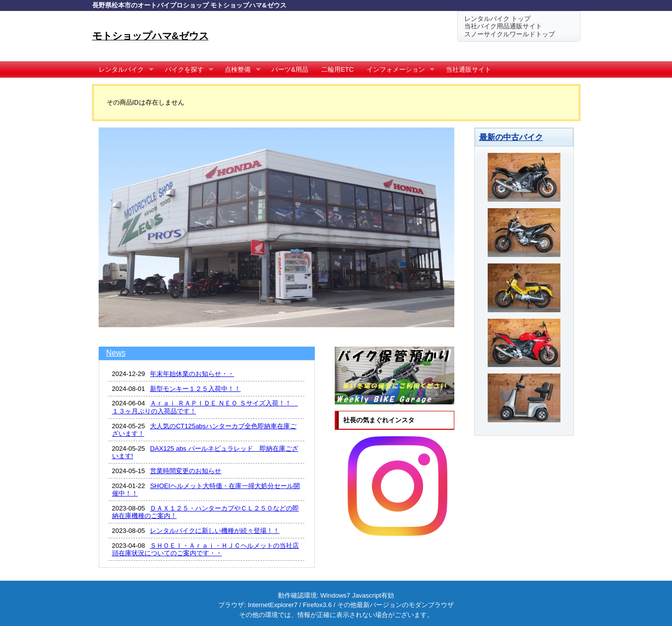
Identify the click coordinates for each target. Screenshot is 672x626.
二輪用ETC (337, 69)
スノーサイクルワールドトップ (510, 34)
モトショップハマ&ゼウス (150, 36)
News (116, 353)
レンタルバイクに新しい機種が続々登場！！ (215, 531)
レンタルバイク (123, 70)
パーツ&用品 (290, 69)
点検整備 (239, 70)
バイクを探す (186, 70)
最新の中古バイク (511, 137)
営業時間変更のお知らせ (186, 471)
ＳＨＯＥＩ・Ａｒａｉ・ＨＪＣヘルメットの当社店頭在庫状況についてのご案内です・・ (206, 550)
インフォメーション (398, 70)
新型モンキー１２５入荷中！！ (195, 389)
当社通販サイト (469, 69)
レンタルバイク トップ (498, 19)
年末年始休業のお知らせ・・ (192, 374)
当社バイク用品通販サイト (503, 26)
